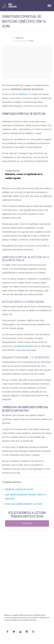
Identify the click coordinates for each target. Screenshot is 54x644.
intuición (17, 392)
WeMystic (20, 38)
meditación (22, 94)
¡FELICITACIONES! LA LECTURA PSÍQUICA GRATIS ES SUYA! (27, 514)
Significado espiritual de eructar (19, 489)
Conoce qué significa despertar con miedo (24, 504)
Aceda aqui (27, 523)
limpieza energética (25, 346)
